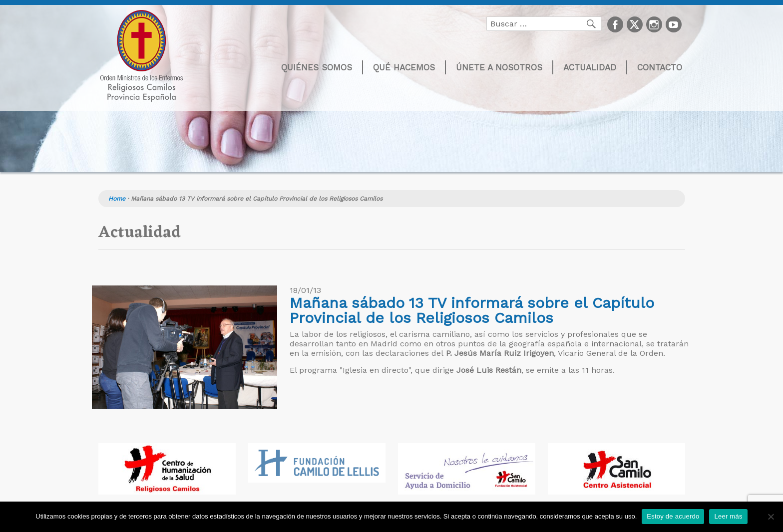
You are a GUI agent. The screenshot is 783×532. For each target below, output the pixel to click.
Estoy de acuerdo (673, 516)
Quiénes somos (317, 67)
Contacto (660, 67)
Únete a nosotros (499, 67)
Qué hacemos (404, 67)
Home (117, 199)
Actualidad (590, 67)
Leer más (728, 516)
